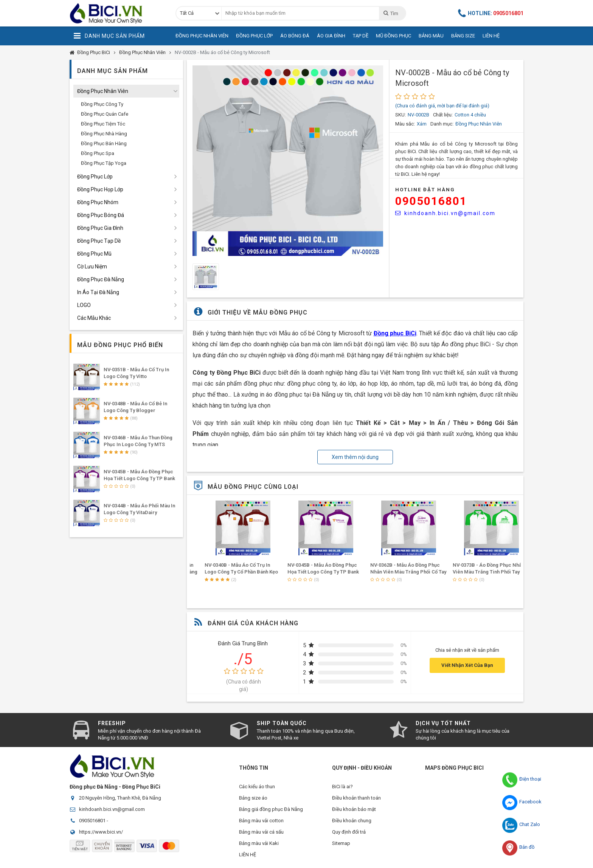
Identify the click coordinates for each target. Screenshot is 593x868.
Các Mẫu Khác (94, 318)
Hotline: (491, 13)
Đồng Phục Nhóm (98, 202)
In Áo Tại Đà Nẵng (98, 292)
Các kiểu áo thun (257, 787)
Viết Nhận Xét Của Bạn (467, 665)
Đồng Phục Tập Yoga (104, 163)
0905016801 (431, 201)
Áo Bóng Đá (295, 36)
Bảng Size (463, 36)
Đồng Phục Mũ (94, 254)
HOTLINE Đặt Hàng (425, 190)
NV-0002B (418, 115)
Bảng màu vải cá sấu (261, 832)
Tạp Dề (361, 36)
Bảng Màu (431, 36)
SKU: (401, 115)
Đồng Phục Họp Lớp (100, 189)
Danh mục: (442, 124)
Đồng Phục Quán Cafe (105, 114)
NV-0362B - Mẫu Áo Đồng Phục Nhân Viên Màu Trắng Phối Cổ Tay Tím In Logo (479, 572)
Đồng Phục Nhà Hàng (104, 134)
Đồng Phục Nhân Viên (202, 36)
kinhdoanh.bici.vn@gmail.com (445, 213)
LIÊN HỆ (248, 855)
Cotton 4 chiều (470, 115)
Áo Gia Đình (331, 36)
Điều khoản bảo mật (354, 809)
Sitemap (341, 843)
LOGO (84, 305)
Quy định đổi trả (349, 832)
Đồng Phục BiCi (94, 52)
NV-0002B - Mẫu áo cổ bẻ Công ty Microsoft (222, 52)
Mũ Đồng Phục (394, 36)
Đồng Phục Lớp (254, 36)
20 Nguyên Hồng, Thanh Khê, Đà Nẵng (120, 798)
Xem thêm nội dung (355, 457)
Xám (422, 124)
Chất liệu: (443, 115)
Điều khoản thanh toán (356, 798)
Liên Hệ (491, 36)
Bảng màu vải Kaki (259, 843)
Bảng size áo (253, 798)
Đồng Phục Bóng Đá (101, 215)
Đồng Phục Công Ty (102, 104)
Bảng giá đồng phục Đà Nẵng (271, 809)
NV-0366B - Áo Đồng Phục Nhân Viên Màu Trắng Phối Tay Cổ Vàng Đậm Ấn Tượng (230, 572)
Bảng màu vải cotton (261, 821)
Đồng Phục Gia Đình (100, 228)
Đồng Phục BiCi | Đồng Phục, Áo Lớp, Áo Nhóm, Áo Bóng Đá (117, 13)
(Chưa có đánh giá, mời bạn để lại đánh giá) (442, 106)
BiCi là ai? (342, 787)
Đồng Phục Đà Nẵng (101, 279)
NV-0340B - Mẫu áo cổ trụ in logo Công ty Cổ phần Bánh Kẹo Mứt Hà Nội (312, 572)
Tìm (390, 13)
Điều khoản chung (352, 821)
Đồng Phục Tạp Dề (99, 241)
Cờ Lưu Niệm (92, 267)
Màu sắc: (405, 124)
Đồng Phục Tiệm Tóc (103, 124)
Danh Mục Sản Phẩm (109, 36)
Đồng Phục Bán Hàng (104, 143)
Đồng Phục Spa (98, 153)
